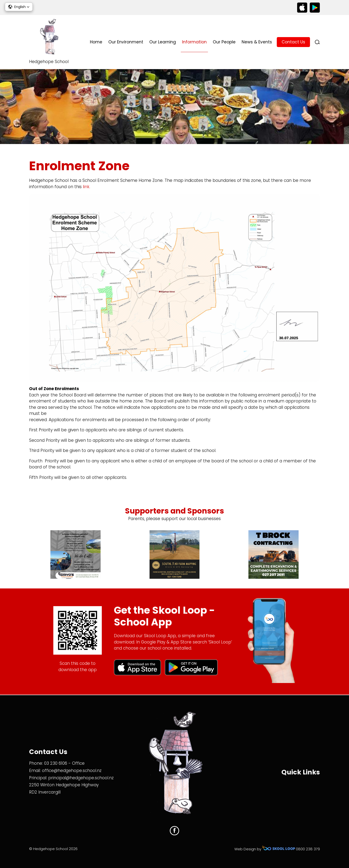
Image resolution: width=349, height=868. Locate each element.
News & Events (257, 42)
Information (194, 42)
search (317, 42)
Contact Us (293, 42)
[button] (19, 7)
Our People (224, 42)
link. (88, 187)
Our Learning (163, 42)
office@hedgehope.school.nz (72, 771)
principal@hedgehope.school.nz (81, 778)
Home (96, 42)
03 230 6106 (56, 763)
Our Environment (126, 42)
